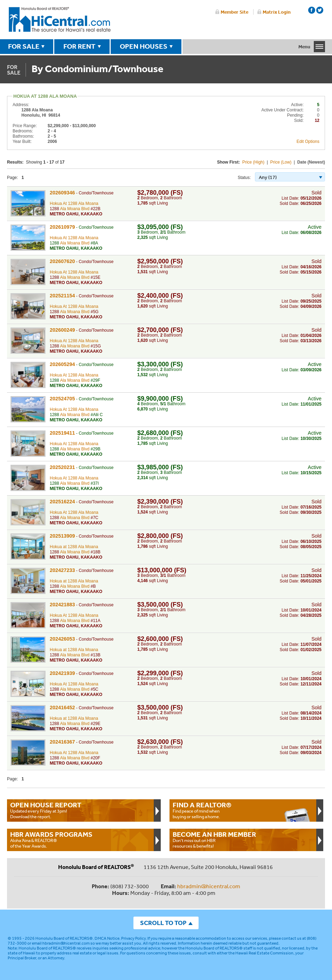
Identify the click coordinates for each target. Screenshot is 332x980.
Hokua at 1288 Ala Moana (74, 547)
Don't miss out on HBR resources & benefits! (243, 840)
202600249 (62, 330)
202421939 (62, 673)
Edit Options (308, 142)
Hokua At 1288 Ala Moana (74, 203)
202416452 (62, 708)
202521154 (62, 296)
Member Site (234, 12)
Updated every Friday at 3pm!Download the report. (80, 810)
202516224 (62, 502)
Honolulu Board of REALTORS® (64, 938)
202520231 (62, 467)
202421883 (62, 605)
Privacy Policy (133, 938)
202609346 (62, 193)
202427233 (62, 570)
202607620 (62, 261)
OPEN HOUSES (144, 46)
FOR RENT (79, 46)
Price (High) (253, 162)
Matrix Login (277, 12)
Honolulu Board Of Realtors (60, 20)
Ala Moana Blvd (75, 209)
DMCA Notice (107, 938)
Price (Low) (281, 162)
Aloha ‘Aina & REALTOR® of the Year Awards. (80, 840)
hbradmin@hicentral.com (209, 886)
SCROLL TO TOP (163, 923)
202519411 (62, 433)
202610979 (62, 227)
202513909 (62, 536)
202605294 (62, 364)
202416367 (62, 742)
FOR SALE (24, 46)
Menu (304, 47)
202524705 (62, 399)
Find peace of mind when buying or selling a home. (243, 810)
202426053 (62, 639)
